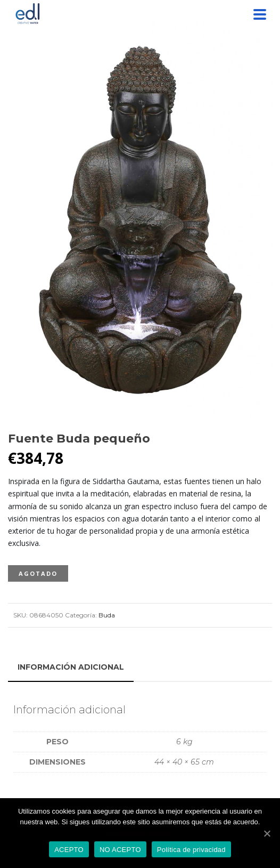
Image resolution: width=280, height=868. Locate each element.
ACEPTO (69, 850)
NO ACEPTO (120, 850)
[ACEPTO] (267, 833)
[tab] (71, 667)
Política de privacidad (140, 833)
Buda (107, 615)
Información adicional (71, 667)
